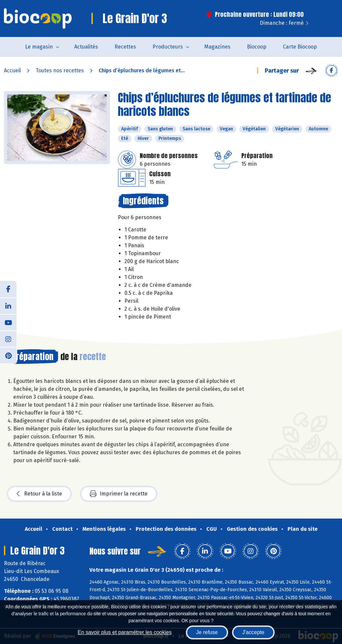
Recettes (125, 47)
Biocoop (257, 47)
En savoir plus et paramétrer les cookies (125, 632)
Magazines (217, 47)
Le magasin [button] (39, 47)
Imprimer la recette (119, 494)
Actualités (86, 47)
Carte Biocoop (300, 47)
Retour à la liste (39, 494)
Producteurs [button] (168, 47)
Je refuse (207, 632)
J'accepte (253, 632)
